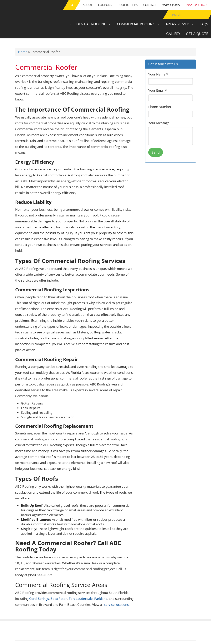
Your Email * (158, 90)
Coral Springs (39, 599)
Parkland (101, 599)
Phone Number (160, 107)
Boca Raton (59, 599)
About (88, 5)
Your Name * (158, 74)
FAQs (204, 24)
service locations (116, 605)
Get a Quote (197, 34)
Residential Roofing (90, 24)
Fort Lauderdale (81, 599)
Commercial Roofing (138, 24)
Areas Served (180, 24)
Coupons (105, 5)
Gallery (173, 34)
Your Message (159, 123)
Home (23, 52)
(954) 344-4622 (184, 5)
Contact (150, 5)
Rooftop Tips (128, 5)
